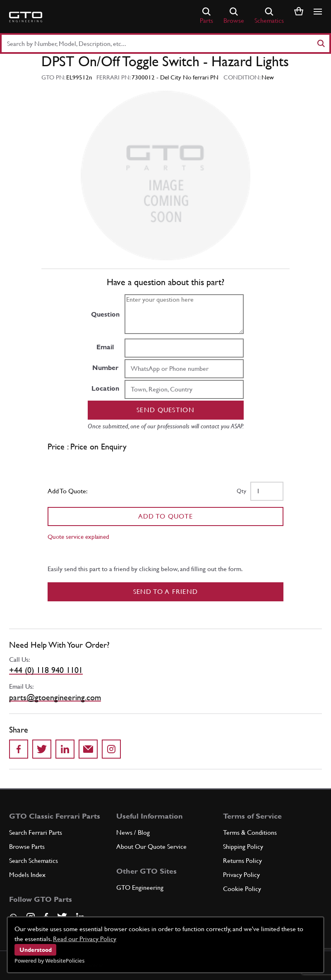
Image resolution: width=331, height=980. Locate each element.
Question (105, 314)
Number (105, 368)
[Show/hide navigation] (318, 12)
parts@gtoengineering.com (55, 697)
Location (105, 388)
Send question (165, 410)
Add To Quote (166, 516)
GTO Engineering (140, 888)
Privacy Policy (241, 875)
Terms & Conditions (250, 832)
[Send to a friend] (88, 749)
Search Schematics (34, 861)
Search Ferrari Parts (36, 832)
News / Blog (133, 832)
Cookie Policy (242, 889)
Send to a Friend (166, 592)
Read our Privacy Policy (85, 939)
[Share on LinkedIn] (65, 749)
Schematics (269, 16)
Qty (241, 491)
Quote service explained (78, 537)
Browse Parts (27, 847)
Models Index (27, 875)
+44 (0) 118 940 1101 (46, 670)
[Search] (321, 43)
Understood (36, 950)
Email (105, 347)
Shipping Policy (243, 847)
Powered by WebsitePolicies (49, 961)
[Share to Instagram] (111, 749)
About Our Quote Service (151, 847)
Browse (234, 16)
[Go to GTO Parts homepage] (26, 17)
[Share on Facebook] (19, 749)
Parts (206, 16)
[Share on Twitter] (42, 749)
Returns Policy (242, 861)
